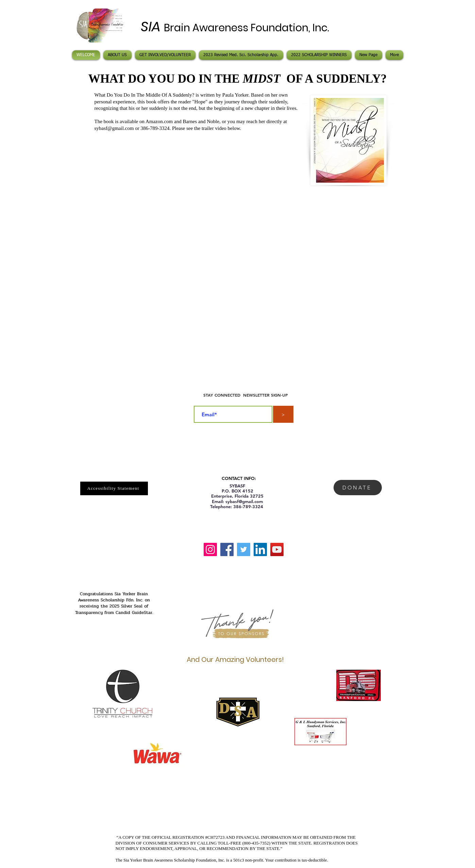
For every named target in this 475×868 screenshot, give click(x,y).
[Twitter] (244, 549)
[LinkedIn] (260, 549)
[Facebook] (227, 549)
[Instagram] (210, 549)
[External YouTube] (238, 271)
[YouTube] (277, 549)
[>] (283, 414)
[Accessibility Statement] (114, 488)
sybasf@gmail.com (114, 128)
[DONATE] (358, 488)
